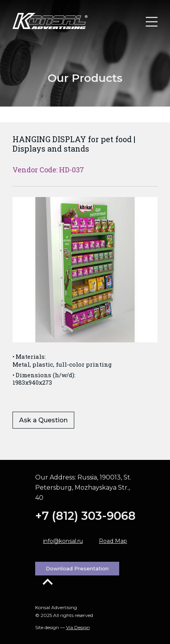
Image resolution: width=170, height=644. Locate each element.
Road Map (113, 541)
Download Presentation (77, 568)
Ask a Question (43, 420)
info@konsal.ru (63, 541)
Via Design (78, 627)
